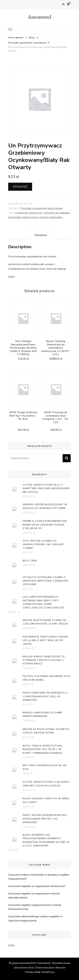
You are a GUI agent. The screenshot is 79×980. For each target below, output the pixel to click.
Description (41, 235)
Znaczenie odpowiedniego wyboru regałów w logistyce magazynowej (35, 919)
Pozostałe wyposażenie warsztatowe (41, 208)
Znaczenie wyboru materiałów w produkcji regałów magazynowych (39, 877)
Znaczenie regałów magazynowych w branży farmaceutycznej (35, 907)
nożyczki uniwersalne (51, 217)
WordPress (48, 972)
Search (67, 458)
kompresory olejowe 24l (29, 213)
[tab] (41, 235)
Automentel (40, 17)
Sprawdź (20, 187)
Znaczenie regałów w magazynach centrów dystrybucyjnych (34, 896)
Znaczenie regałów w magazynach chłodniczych (37, 886)
